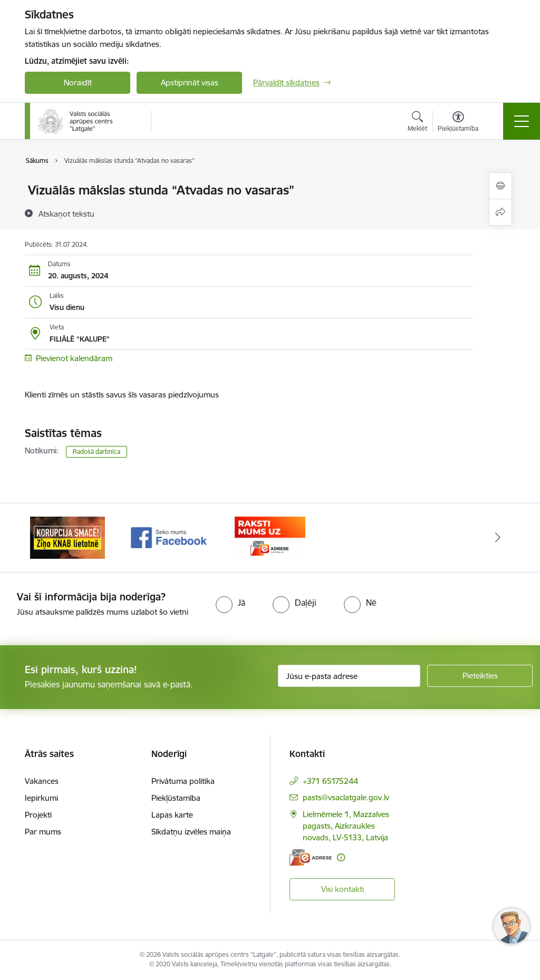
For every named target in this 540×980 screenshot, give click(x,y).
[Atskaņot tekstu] (66, 214)
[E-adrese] (311, 857)
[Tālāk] (498, 538)
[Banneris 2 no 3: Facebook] (169, 537)
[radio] (230, 603)
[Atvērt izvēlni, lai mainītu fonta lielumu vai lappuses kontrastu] (458, 123)
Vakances (42, 781)
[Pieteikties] (480, 676)
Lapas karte (172, 815)
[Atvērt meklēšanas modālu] (417, 123)
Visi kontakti (343, 889)
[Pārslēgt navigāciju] (522, 121)
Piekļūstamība (176, 798)
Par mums (43, 832)
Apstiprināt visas (190, 83)
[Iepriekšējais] (42, 538)
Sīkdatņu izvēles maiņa (191, 832)
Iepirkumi (41, 798)
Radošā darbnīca (97, 452)
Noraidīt (78, 83)
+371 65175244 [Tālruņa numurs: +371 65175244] (330, 781)
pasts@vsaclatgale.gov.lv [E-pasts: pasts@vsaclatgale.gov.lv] (346, 797)
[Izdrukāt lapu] (500, 186)
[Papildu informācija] (341, 857)
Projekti (38, 815)
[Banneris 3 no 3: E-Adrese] (270, 537)
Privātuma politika (183, 781)
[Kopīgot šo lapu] (500, 212)
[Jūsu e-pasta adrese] (349, 676)
